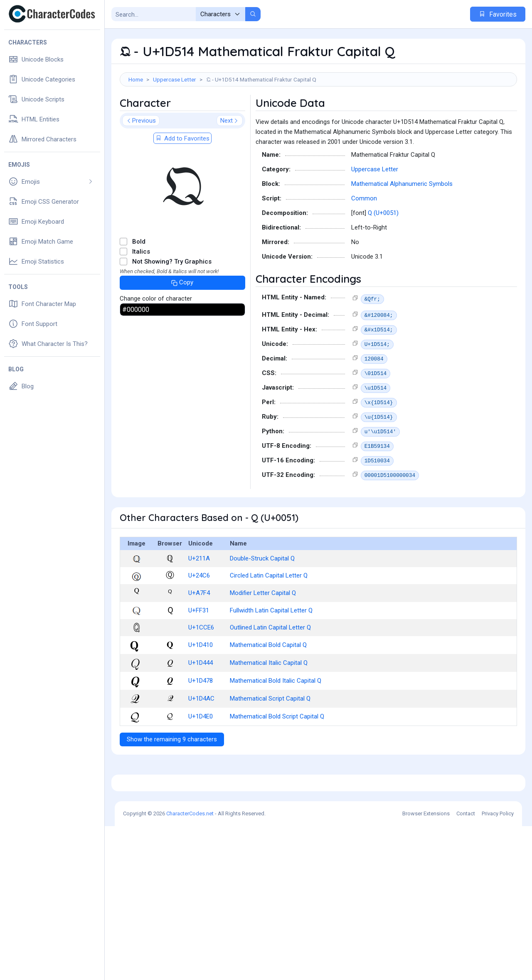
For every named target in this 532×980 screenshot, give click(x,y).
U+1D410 (201, 682)
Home (136, 79)
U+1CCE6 (201, 665)
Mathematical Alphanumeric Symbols (402, 221)
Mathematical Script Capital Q (270, 736)
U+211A (199, 596)
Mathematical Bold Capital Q (268, 682)
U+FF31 (199, 648)
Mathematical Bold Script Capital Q (277, 754)
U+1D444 (201, 700)
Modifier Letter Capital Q (263, 630)
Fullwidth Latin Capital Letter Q (271, 648)
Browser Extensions (426, 967)
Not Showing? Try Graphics (172, 299)
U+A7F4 (199, 630)
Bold (139, 279)
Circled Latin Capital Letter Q (269, 613)
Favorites (498, 14)
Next (230, 158)
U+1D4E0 (201, 754)
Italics (141, 289)
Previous (141, 158)
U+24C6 (199, 613)
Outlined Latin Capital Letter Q (270, 665)
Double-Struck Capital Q (262, 596)
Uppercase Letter (175, 79)
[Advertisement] (318, 114)
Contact (466, 967)
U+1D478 (201, 718)
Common (364, 236)
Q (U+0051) (383, 250)
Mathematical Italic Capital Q (269, 700)
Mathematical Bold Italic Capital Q (276, 718)
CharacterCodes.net (190, 967)
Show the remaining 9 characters (172, 777)
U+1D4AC (201, 736)
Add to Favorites (182, 176)
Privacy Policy (498, 967)
